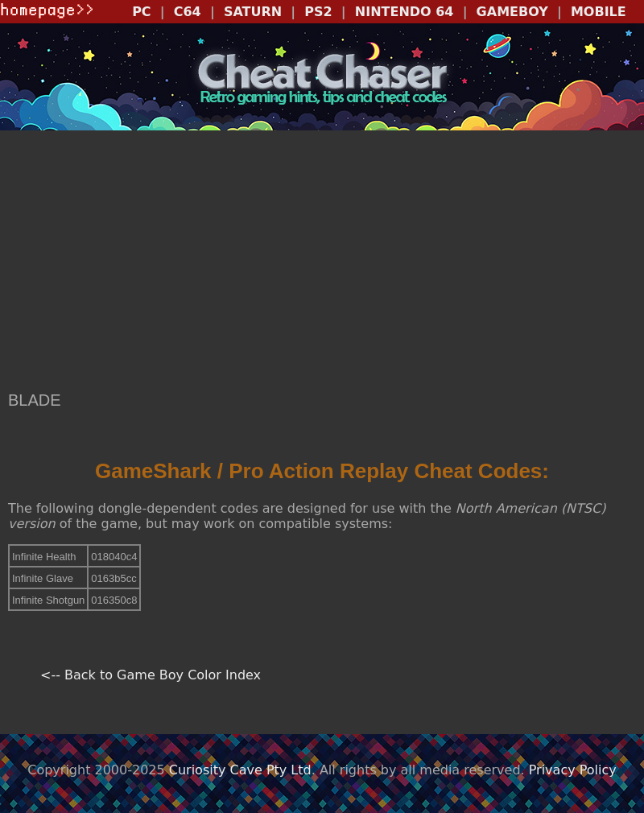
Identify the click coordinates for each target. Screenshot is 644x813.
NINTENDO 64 (405, 12)
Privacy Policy (573, 770)
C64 (188, 12)
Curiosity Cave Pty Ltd (240, 770)
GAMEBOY (512, 12)
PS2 (318, 12)
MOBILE (599, 12)
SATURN (253, 12)
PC (141, 12)
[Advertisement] (322, 262)
